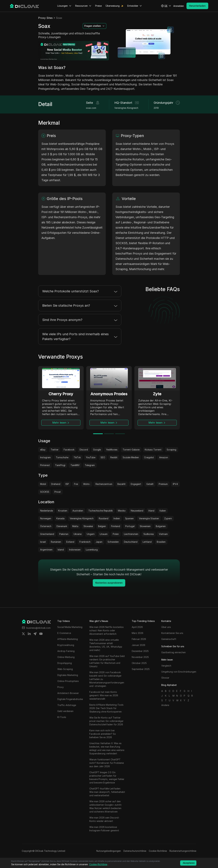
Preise (98, 6)
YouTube (91, 457)
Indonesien (75, 550)
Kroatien (63, 511)
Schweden (113, 542)
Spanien (129, 518)
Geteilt (150, 484)
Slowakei (88, 526)
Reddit (114, 457)
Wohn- (87, 484)
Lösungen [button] (64, 6)
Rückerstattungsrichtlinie (183, 851)
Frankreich (85, 542)
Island (61, 550)
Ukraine (78, 534)
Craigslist (149, 457)
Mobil (43, 484)
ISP (67, 484)
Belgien (102, 526)
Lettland (147, 542)
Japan (99, 542)
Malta (75, 526)
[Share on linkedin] (29, 634)
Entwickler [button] (135, 6)
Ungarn (91, 534)
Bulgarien (161, 526)
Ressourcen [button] (83, 6)
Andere (165, 705)
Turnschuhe (62, 457)
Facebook (69, 450)
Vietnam (163, 534)
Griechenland (47, 534)
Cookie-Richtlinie (158, 851)
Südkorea (149, 534)
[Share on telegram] (35, 634)
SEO (103, 457)
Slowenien (145, 526)
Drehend (56, 484)
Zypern (168, 518)
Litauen (104, 534)
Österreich (46, 526)
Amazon (164, 457)
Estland (70, 542)
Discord (84, 450)
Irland (151, 511)
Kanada (60, 518)
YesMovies (112, 450)
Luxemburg (92, 550)
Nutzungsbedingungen (109, 851)
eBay (43, 450)
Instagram (45, 457)
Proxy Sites (45, 18)
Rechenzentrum (104, 484)
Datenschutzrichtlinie (135, 851)
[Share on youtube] (41, 634)
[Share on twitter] (23, 634)
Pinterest (45, 465)
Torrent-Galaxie (131, 450)
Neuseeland (137, 511)
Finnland (116, 526)
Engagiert (136, 484)
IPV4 (175, 484)
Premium (163, 484)
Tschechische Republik (101, 511)
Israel (43, 542)
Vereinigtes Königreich (82, 518)
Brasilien (161, 542)
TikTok (77, 457)
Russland (104, 518)
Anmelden (179, 6)
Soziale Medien (131, 457)
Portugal (130, 526)
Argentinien (46, 550)
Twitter (55, 450)
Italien (163, 511)
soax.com (91, 108)
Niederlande (47, 511)
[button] (166, 6)
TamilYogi (60, 465)
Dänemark (62, 526)
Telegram (90, 465)
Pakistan (64, 534)
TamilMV (75, 465)
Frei (76, 484)
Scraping (171, 450)
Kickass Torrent (153, 450)
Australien (78, 511)
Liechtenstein (131, 534)
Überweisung (113, 6)
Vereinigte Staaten (149, 518)
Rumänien (56, 542)
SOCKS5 (45, 492)
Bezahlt (122, 484)
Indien (117, 518)
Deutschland (131, 542)
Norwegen (46, 518)
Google (97, 450)
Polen (116, 534)
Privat (58, 492)
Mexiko (122, 511)
